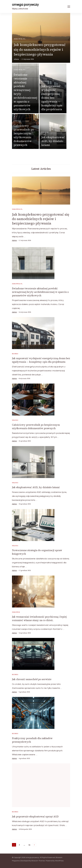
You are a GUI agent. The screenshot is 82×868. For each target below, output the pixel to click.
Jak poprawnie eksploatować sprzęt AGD (35, 817)
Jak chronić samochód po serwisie (32, 679)
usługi (17, 121)
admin (16, 59)
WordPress (59, 861)
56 (30, 845)
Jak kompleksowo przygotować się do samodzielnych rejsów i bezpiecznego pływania (40, 50)
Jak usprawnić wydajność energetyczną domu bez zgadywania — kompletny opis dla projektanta (52, 98)
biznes (45, 81)
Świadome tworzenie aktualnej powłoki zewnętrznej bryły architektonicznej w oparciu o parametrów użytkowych (25, 92)
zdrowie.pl (20, 39)
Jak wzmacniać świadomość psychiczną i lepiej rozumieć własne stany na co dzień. (39, 618)
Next (34, 845)
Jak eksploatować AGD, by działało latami (53, 141)
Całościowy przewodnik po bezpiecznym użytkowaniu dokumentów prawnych (24, 135)
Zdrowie (16, 612)
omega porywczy (25, 5)
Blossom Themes (38, 861)
